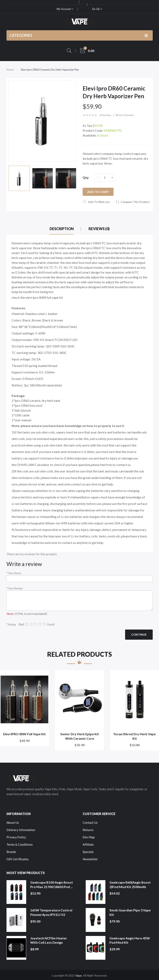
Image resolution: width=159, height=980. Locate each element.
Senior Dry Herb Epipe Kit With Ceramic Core (80, 736)
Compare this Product (135, 202)
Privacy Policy (16, 837)
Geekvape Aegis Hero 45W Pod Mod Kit (130, 940)
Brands (11, 852)
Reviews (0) (99, 229)
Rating (12, 624)
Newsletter (90, 859)
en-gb (97, 9)
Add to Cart (98, 192)
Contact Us (90, 823)
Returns (88, 830)
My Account (65, 9)
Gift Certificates (18, 859)
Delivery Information (21, 830)
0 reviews (105, 115)
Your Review (15, 588)
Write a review (125, 115)
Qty (86, 177)
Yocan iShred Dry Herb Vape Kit (135, 736)
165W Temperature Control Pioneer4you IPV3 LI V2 (51, 912)
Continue (139, 634)
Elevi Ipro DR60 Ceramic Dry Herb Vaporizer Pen (50, 70)
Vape (79, 975)
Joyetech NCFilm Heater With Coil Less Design (49, 940)
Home (10, 70)
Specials (88, 852)
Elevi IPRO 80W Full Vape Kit (24, 734)
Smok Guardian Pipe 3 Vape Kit (130, 912)
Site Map (89, 837)
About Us (13, 823)
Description (62, 229)
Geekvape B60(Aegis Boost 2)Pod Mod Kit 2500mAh (130, 885)
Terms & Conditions (20, 844)
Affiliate (88, 844)
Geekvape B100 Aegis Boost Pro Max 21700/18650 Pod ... (52, 885)
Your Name (15, 573)
